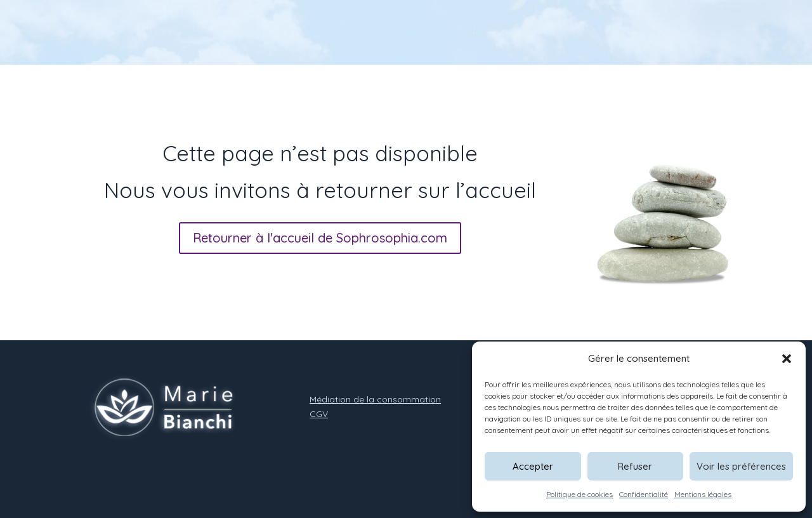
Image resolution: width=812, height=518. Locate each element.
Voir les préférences (741, 466)
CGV (319, 414)
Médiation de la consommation (375, 399)
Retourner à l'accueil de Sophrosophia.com (320, 238)
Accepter (533, 466)
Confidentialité (644, 494)
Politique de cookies (580, 494)
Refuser (635, 466)
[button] (787, 359)
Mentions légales (703, 494)
